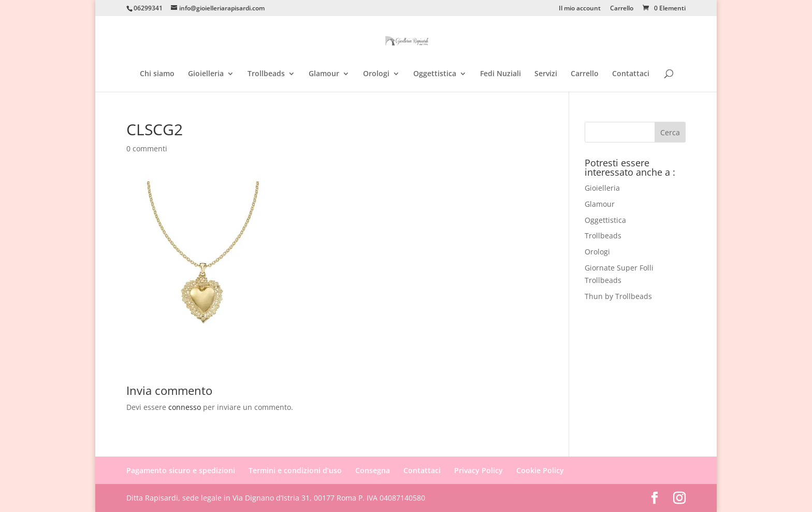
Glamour (324, 74)
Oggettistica (435, 74)
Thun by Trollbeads (618, 296)
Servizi (546, 74)
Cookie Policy (540, 470)
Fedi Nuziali (501, 74)
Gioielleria (206, 74)
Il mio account (580, 9)
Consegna (373, 470)
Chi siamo (157, 74)
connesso (185, 407)
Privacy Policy (479, 470)
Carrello (622, 9)
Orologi (376, 74)
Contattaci (631, 74)
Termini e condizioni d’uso (295, 470)
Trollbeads (266, 74)
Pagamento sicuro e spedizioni (181, 470)
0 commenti (147, 148)
